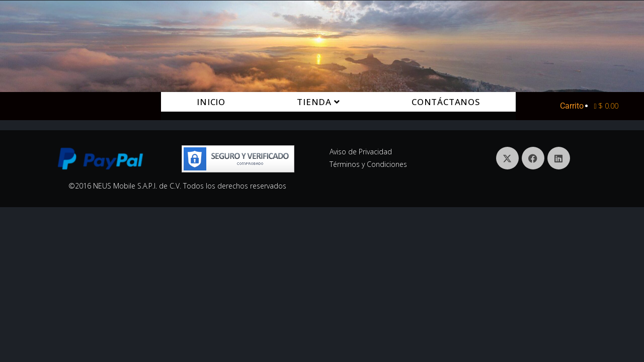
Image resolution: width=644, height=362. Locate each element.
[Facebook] (533, 158)
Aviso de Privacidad (361, 152)
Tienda (318, 102)
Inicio (211, 102)
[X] (507, 158)
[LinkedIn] (559, 158)
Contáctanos (446, 102)
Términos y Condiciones (368, 164)
